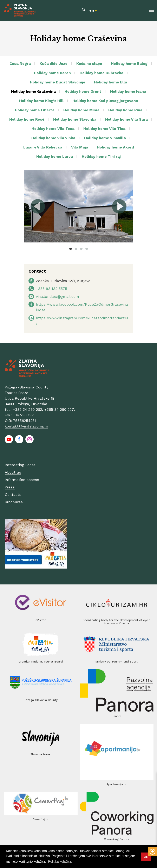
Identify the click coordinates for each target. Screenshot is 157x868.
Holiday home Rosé (27, 119)
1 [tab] (71, 249)
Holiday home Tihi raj (101, 156)
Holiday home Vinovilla (105, 138)
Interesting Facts (20, 465)
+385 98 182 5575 (51, 289)
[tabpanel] (78, 206)
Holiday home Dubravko (102, 73)
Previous (38, 206)
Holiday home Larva (55, 156)
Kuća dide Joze (54, 64)
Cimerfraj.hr (41, 819)
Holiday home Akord (115, 147)
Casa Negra (20, 64)
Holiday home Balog (129, 64)
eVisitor (41, 620)
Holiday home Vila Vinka (53, 138)
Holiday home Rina (125, 110)
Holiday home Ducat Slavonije (58, 82)
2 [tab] (76, 249)
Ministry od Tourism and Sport (116, 661)
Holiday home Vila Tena (53, 129)
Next (119, 206)
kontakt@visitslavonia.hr (27, 426)
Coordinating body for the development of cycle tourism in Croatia (116, 622)
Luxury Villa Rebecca (43, 147)
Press (10, 487)
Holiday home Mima (81, 110)
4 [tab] (87, 249)
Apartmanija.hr (116, 784)
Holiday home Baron (52, 73)
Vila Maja (80, 147)
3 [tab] (81, 249)
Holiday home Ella (111, 82)
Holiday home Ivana (128, 91)
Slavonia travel (41, 754)
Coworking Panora (117, 839)
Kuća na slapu (89, 64)
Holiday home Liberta (35, 110)
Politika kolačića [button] (60, 861)
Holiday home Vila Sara (126, 119)
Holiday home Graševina (33, 91)
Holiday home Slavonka (75, 119)
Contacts (13, 495)
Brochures (14, 502)
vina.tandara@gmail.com (57, 296)
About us (13, 472)
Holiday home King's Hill (41, 101)
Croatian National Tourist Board (41, 661)
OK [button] (146, 857)
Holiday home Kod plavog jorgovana (105, 101)
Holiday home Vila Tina (104, 129)
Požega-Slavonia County (41, 700)
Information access (22, 480)
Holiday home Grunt (83, 91)
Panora (116, 716)
